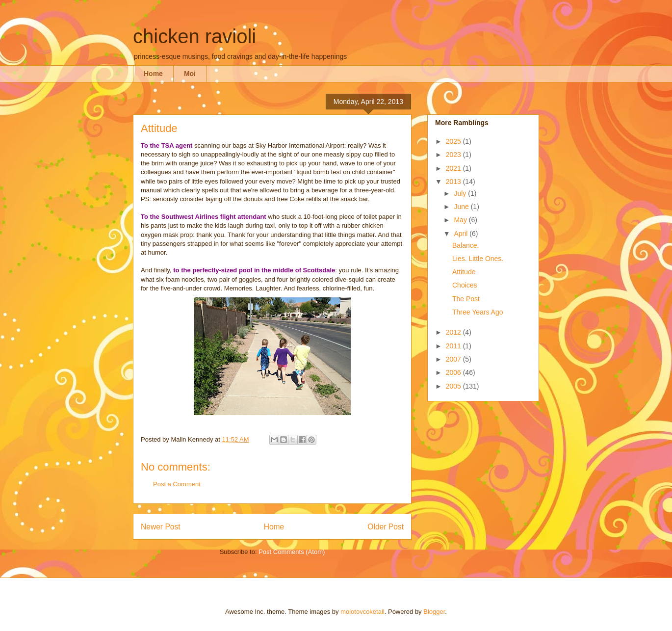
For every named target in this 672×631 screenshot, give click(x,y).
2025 (454, 141)
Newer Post (161, 527)
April (462, 234)
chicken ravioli (194, 36)
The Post (466, 299)
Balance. (465, 245)
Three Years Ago (478, 312)
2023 (454, 155)
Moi (190, 74)
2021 (454, 168)
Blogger (434, 612)
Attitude (464, 272)
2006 (454, 372)
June (462, 207)
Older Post (386, 527)
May (461, 220)
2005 (454, 386)
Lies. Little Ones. (478, 259)
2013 (454, 182)
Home (153, 74)
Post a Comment (177, 484)
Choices (465, 285)
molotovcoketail (362, 612)
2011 (454, 346)
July (461, 193)
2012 (454, 332)
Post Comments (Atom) (292, 552)
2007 (454, 359)
